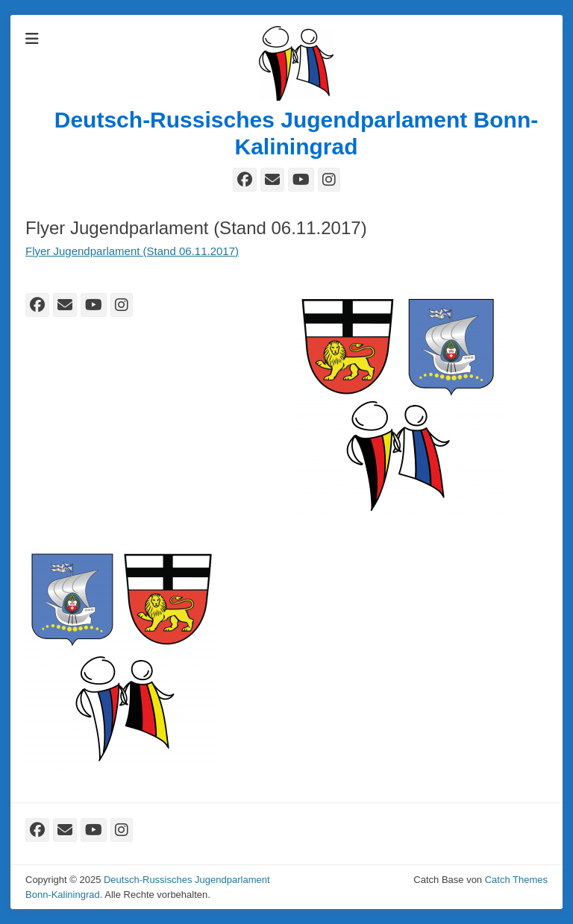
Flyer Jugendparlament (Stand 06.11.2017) (132, 251)
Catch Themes (516, 880)
